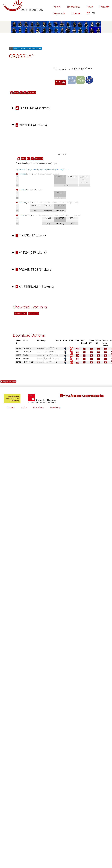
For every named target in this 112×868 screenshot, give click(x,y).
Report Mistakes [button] (8, 382)
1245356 (21, 174)
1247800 (21, 203)
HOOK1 (48, 218)
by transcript (21, 169)
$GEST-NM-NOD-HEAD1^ (84, 180)
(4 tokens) (31, 125)
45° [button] (21, 93)
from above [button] (32, 93)
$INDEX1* (72, 177)
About (57, 7)
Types (90, 7)
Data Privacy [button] (38, 407)
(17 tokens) (31, 235)
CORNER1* (36, 205)
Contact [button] (11, 407)
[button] (12, 93)
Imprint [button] (24, 407)
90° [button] (25, 93)
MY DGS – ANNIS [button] (21, 313)
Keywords (59, 13)
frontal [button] (16, 93)
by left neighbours (61, 169)
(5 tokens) (35, 287)
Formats (104, 7)
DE (91, 13)
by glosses (32, 169)
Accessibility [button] (55, 407)
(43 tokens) (33, 108)
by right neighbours (45, 169)
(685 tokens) (31, 253)
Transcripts (73, 7)
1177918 (21, 215)
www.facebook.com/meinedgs (82, 396)
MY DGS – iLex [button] (33, 313)
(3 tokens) (34, 270)
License (76, 13)
